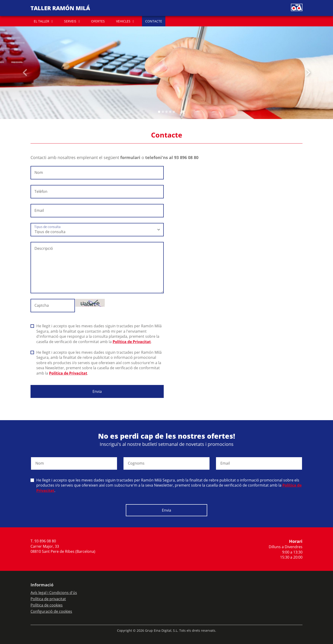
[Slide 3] (170, 112)
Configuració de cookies (51, 611)
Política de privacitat (48, 599)
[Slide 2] (166, 112)
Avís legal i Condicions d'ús (54, 593)
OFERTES (98, 21)
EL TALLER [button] (42, 21)
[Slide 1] (163, 112)
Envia (97, 391)
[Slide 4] (174, 112)
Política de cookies (47, 605)
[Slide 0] (159, 112)
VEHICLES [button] (123, 21)
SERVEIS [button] (70, 21)
